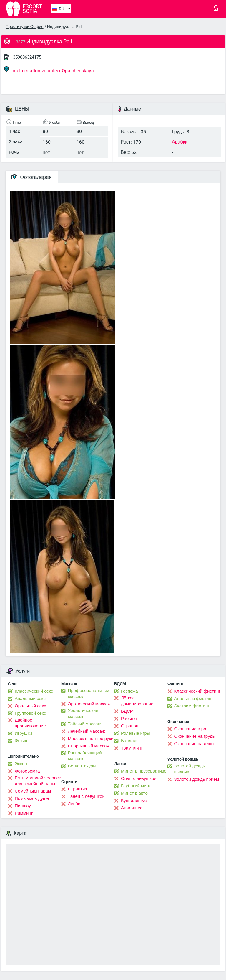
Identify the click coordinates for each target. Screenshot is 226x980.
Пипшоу (23, 806)
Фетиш (22, 741)
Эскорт (22, 764)
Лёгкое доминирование (137, 701)
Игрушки (23, 733)
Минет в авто (134, 793)
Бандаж (129, 741)
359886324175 (27, 57)
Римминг (24, 813)
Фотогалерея (32, 177)
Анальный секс (30, 699)
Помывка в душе (32, 798)
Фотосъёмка (27, 771)
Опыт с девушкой (139, 778)
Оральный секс (30, 706)
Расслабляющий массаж (85, 756)
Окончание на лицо (194, 744)
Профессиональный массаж (89, 694)
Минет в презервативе (144, 771)
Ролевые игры (136, 733)
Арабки (180, 142)
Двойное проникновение (30, 723)
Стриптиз (78, 789)
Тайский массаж (84, 724)
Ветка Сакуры (82, 766)
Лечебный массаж (87, 731)
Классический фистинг (197, 691)
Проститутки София (25, 27)
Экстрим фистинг (192, 706)
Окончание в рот (191, 729)
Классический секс (34, 691)
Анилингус (132, 808)
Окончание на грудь (195, 736)
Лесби (74, 804)
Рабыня (129, 719)
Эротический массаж (89, 704)
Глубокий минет (137, 786)
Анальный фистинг (194, 699)
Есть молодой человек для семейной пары (38, 781)
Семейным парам (33, 791)
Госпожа (129, 691)
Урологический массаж (83, 714)
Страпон (130, 726)
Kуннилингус (134, 801)
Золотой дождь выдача (190, 769)
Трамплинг (132, 748)
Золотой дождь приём (197, 779)
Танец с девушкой (86, 796)
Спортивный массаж (89, 746)
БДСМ (127, 711)
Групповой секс (30, 713)
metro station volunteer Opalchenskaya (49, 70)
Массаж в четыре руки (91, 739)
